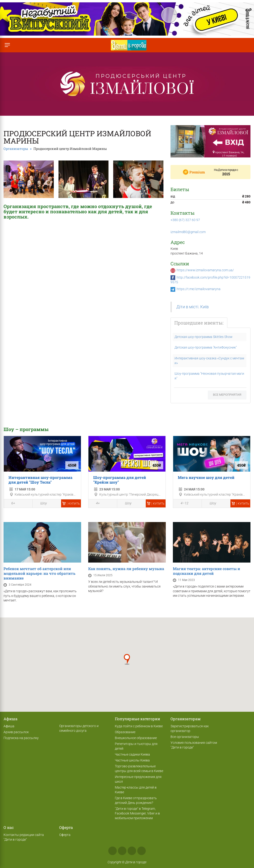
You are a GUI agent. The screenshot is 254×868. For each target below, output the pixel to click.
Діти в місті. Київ (193, 307)
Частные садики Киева (132, 754)
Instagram (122, 851)
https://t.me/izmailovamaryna (199, 289)
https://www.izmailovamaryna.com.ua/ (205, 270)
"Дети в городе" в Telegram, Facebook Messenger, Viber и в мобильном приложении (137, 813)
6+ (11, 504)
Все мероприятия (227, 395)
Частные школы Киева (132, 760)
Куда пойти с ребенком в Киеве (139, 726)
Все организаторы (185, 737)
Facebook (112, 851)
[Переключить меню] (7, 45)
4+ (95, 504)
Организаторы (16, 149)
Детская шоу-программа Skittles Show (204, 337)
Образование (125, 732)
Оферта (65, 835)
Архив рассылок (16, 732)
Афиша (9, 726)
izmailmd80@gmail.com (188, 232)
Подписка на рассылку (21, 738)
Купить (71, 504)
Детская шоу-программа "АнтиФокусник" (206, 347)
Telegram (132, 851)
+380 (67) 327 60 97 (185, 220)
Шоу (41, 504)
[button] (127, 659)
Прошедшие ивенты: (199, 323)
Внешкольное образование (136, 738)
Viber (142, 851)
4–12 (182, 504)
